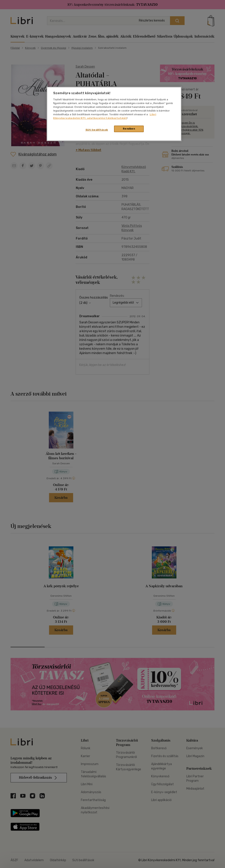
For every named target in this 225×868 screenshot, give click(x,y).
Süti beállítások (97, 130)
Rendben (129, 129)
